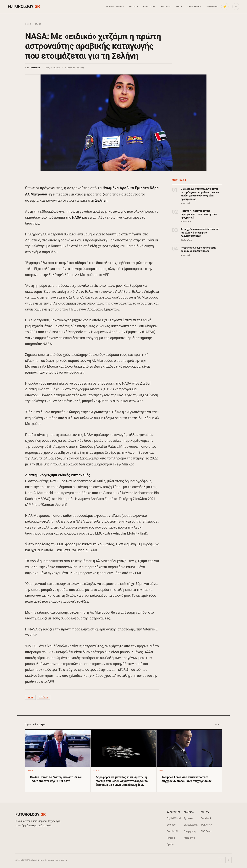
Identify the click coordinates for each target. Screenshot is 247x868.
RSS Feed (206, 831)
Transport (194, 6)
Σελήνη (44, 697)
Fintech (166, 6)
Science (134, 6)
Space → (218, 725)
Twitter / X (206, 825)
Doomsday (212, 6)
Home (28, 24)
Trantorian (35, 68)
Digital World (115, 6)
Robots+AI (150, 6)
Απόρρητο (189, 838)
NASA (30, 697)
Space (179, 6)
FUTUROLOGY (24, 6)
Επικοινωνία (191, 825)
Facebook (206, 818)
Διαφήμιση (190, 831)
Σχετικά (188, 818)
